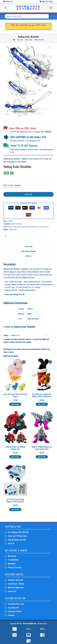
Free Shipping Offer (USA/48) (18, 532)
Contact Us (9, 1)
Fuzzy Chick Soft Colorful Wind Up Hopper (15, 395)
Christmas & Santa (15, 611)
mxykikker (31, 227)
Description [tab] (28, 247)
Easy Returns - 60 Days (16, 584)
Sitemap (11, 615)
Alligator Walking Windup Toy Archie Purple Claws (42, 448)
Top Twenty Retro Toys (16, 604)
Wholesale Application (16, 587)
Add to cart (28, 194)
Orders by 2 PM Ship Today (17, 536)
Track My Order (13, 560)
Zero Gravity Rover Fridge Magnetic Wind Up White (15, 500)
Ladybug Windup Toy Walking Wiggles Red (15, 448)
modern (24, 227)
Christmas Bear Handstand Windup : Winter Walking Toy (42, 395)
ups (37, 227)
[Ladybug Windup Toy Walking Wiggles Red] (15, 427)
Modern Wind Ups (17, 224)
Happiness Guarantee (16, 580)
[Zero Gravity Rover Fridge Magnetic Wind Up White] (15, 480)
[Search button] (51, 16)
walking (46, 227)
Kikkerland (13, 230)
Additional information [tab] (29, 251)
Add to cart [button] (15, 404)
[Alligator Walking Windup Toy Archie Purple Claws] (42, 427)
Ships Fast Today (47, 1)
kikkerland (17, 227)
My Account (12, 556)
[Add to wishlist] (6, 236)
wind (41, 227)
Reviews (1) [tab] (28, 256)
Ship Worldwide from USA (17, 540)
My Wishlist (12, 564)
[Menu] (6, 8)
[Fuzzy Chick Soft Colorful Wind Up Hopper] (15, 375)
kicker (10, 227)
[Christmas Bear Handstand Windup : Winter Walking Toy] (42, 375)
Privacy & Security (15, 567)
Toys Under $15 (13, 608)
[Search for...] (27, 16)
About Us (11, 543)
